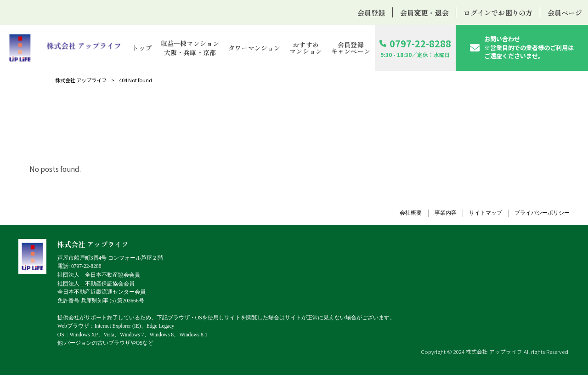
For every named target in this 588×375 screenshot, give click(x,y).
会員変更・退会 (424, 12)
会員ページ (565, 12)
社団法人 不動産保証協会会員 (96, 284)
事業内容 (446, 213)
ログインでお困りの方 (498, 12)
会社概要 (411, 213)
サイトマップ (486, 213)
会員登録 (371, 12)
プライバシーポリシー (542, 213)
